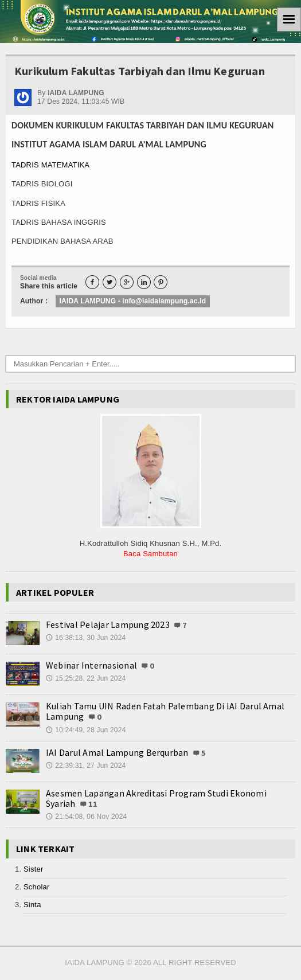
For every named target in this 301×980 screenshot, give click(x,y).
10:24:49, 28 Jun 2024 (86, 730)
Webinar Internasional (91, 665)
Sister (33, 869)
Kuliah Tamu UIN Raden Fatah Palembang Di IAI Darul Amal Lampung (165, 711)
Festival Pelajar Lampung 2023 (108, 624)
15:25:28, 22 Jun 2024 (86, 678)
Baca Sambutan (150, 554)
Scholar (36, 887)
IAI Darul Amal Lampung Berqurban (117, 752)
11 (93, 804)
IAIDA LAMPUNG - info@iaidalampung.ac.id (133, 301)
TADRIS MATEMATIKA (50, 165)
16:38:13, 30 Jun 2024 (86, 638)
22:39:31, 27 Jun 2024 (86, 766)
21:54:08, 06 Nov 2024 (86, 817)
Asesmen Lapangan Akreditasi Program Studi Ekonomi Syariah (156, 798)
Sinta (32, 905)
